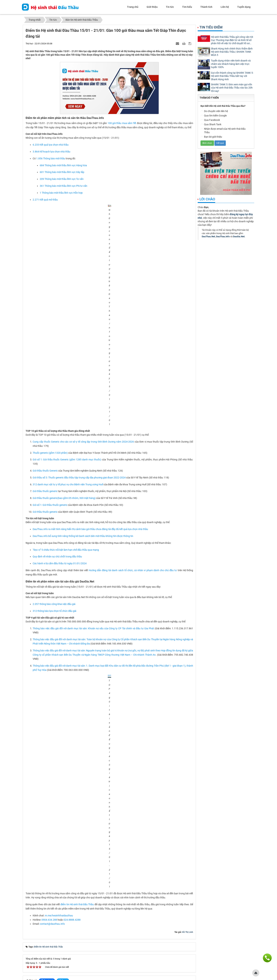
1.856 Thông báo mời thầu (51, 158)
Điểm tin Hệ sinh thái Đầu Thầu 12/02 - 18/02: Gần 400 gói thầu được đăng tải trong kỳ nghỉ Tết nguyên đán (83, 812)
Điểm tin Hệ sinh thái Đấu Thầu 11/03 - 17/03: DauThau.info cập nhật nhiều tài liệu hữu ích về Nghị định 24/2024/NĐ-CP (90, 833)
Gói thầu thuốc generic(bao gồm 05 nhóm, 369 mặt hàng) (64, 387)
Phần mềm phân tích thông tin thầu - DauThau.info (48, 935)
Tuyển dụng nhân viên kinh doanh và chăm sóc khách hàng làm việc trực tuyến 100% (231, 64)
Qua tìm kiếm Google (214, 116)
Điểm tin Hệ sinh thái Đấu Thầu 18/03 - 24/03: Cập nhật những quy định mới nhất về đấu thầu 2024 (79, 848)
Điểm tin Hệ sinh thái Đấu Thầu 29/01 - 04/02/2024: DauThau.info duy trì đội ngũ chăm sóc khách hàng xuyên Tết (86, 807)
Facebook (47, 779)
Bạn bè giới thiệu (211, 137)
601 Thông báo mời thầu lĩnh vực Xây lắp (62, 172)
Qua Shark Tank (211, 125)
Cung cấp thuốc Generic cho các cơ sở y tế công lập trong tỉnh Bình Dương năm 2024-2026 (83, 331)
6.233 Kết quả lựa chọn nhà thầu (51, 145)
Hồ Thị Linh (188, 731)
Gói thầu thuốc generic (45, 380)
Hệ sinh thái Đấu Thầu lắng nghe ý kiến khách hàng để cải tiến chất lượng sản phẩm (71, 896)
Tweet (63, 779)
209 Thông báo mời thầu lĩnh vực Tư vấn (62, 179)
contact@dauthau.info (52, 723)
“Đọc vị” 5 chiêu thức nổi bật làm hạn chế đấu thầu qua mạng (66, 439)
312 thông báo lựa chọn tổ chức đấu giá (54, 500)
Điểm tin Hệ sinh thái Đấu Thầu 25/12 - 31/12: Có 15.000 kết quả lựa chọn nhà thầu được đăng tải (78, 875)
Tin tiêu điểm (211, 27)
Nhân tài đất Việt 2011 (164, 954)
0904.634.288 (50, 718)
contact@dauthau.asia (41, 964)
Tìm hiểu (187, 7)
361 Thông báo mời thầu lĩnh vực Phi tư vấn (64, 186)
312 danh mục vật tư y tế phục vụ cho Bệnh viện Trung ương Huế (68, 373)
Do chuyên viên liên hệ (214, 111)
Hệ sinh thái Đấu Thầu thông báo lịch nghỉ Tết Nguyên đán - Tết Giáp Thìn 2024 (69, 796)
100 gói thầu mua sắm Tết (122, 123)
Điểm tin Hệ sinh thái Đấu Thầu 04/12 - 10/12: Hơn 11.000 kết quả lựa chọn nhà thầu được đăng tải (79, 901)
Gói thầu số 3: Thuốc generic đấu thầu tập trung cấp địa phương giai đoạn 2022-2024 (79, 367)
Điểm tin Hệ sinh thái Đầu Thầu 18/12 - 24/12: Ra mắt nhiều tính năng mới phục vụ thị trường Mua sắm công (83, 885)
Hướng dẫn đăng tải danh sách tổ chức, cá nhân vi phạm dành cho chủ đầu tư (133, 459)
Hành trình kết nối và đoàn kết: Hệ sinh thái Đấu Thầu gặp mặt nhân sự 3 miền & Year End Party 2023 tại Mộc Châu (87, 864)
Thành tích (206, 7)
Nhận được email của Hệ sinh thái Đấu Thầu (223, 131)
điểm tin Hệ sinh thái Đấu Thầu (77, 703)
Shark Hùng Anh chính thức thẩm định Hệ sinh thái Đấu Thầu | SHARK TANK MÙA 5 (232, 52)
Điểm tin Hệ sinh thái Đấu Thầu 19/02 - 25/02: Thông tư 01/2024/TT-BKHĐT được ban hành (75, 818)
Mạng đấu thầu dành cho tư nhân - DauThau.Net (224, 932)
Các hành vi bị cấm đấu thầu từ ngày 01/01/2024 (60, 452)
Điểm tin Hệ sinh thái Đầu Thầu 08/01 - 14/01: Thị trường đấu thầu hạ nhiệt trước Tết (72, 859)
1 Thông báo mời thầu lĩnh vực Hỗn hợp (61, 193)
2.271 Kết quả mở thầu (45, 200)
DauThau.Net (208, 236)
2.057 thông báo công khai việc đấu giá (54, 493)
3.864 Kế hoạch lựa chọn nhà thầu (51, 152)
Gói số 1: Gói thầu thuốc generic (50, 394)
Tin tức (170, 7)
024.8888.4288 (72, 718)
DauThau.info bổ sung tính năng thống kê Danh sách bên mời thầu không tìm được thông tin (83, 425)
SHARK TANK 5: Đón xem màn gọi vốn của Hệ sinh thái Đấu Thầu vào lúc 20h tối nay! (232, 88)
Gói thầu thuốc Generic (45, 360)
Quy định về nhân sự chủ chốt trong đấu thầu (57, 446)
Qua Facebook (210, 120)
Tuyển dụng (244, 7)
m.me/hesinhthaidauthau (59, 714)
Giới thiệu (152, 7)
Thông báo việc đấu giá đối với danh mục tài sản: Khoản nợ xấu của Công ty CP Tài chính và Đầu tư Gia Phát (93, 517)
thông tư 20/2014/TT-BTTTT (169, 957)
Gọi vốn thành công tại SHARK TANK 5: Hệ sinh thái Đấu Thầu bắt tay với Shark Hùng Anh (232, 76)
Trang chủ (133, 7)
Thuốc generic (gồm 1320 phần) (50, 342)
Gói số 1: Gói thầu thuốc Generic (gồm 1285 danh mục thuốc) (67, 349)
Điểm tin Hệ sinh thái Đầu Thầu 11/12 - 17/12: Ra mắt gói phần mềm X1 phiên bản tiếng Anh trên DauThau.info (85, 891)
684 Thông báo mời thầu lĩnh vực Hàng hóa (63, 165)
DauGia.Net (239, 236)
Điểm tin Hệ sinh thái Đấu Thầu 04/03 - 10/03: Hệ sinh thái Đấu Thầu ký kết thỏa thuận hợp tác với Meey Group (85, 828)
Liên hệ (225, 7)
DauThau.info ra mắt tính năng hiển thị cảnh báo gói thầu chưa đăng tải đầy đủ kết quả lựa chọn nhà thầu (90, 418)
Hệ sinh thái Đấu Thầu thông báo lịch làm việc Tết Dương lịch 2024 (63, 880)
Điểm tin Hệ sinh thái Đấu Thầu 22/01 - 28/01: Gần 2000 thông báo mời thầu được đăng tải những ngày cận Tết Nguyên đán (91, 802)
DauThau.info (223, 236)
